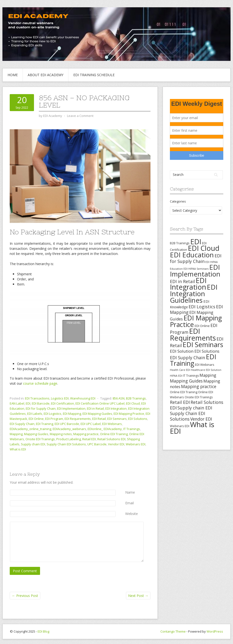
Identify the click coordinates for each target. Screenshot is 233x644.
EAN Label (17, 403)
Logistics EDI (60, 398)
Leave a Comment (80, 116)
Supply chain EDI (33, 444)
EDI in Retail (95, 408)
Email (129, 503)
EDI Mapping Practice (129, 414)
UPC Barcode (97, 444)
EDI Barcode (41, 403)
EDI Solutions (138, 419)
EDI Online (36, 419)
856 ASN (119, 398)
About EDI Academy (46, 75)
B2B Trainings (136, 398)
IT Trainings (132, 429)
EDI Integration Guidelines (194, 293)
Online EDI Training (114, 434)
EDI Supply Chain (22, 424)
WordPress (215, 631)
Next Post (138, 596)
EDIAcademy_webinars (69, 429)
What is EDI (18, 449)
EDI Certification (62, 403)
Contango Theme (173, 631)
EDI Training (45, 424)
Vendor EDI (116, 444)
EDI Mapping (72, 414)
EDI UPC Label (91, 424)
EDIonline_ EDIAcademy (105, 429)
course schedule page (40, 383)
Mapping (16, 434)
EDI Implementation (71, 408)
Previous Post (25, 596)
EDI (28, 403)
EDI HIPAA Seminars (196, 269)
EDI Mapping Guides (97, 414)
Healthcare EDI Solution (206, 370)
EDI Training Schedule (94, 75)
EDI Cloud (133, 403)
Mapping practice (86, 434)
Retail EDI (89, 439)
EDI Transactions (37, 398)
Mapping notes (61, 434)
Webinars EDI (136, 444)
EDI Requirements (78, 419)
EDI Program (54, 419)
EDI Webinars (112, 424)
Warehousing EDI (83, 398)
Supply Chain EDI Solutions (66, 444)
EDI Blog (43, 631)
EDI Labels (35, 414)
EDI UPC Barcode (67, 424)
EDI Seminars (117, 419)
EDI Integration (116, 408)
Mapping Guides (36, 434)
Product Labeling (69, 439)
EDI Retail (99, 419)
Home (13, 75)
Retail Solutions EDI (111, 439)
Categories (178, 201)
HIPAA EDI (176, 376)
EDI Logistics (53, 414)
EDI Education (192, 255)
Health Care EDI (180, 370)
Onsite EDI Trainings (40, 439)
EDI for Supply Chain (41, 408)
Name (130, 492)
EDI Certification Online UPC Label (100, 403)
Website (132, 514)
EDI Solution (182, 351)
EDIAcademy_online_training (30, 429)
